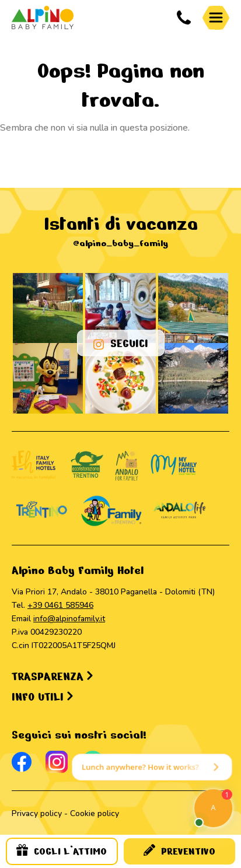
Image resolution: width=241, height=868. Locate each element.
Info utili (42, 697)
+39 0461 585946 (60, 605)
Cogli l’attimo (62, 851)
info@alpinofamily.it (69, 619)
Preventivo (179, 851)
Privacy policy (37, 813)
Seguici (121, 343)
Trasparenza (52, 676)
